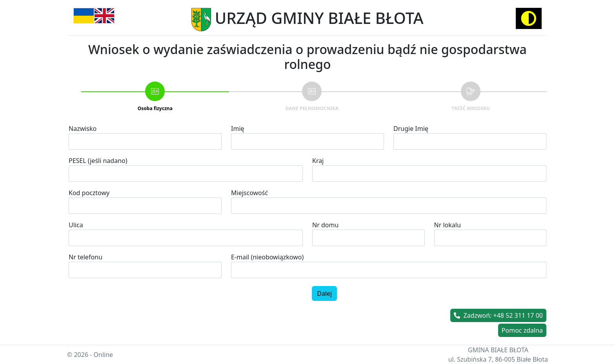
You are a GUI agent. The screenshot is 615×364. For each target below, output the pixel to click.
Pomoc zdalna (522, 330)
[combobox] (389, 206)
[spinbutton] (145, 270)
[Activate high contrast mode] (529, 18)
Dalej (324, 293)
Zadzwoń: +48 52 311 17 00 (498, 315)
